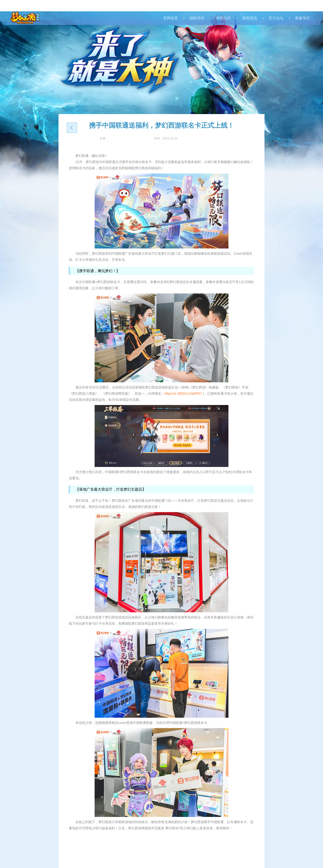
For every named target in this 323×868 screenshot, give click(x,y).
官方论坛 (276, 18)
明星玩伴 (223, 18)
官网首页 (171, 18)
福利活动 (197, 18)
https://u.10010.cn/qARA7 (183, 394)
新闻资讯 (250, 18)
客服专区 (302, 18)
